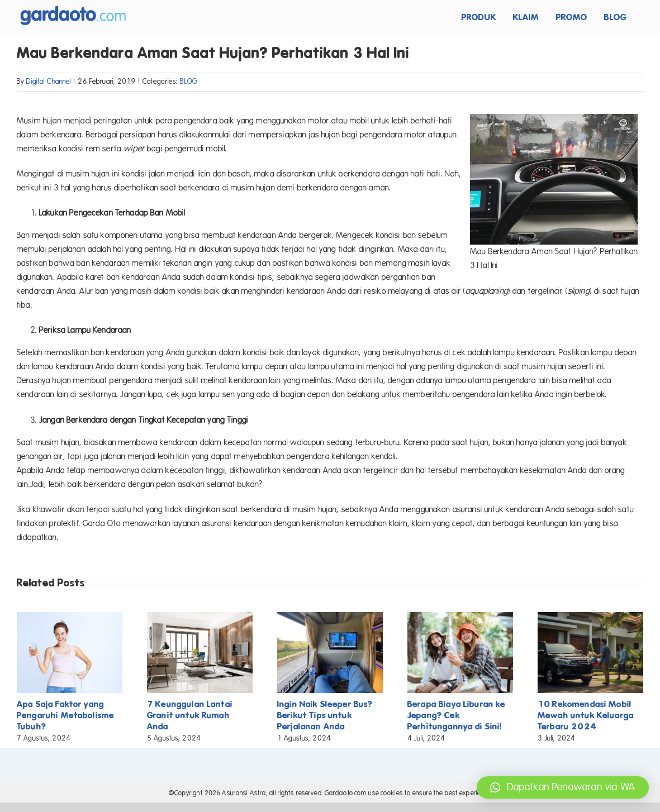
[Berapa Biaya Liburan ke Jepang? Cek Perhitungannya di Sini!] (460, 617)
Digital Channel (49, 82)
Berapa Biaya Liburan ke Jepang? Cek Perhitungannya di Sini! (456, 715)
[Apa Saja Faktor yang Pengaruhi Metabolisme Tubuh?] (70, 617)
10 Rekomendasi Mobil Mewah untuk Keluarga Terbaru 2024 (586, 715)
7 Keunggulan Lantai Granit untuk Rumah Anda (190, 715)
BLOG (189, 82)
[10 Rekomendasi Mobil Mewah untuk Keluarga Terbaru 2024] (590, 617)
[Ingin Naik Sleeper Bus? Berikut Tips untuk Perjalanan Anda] (330, 617)
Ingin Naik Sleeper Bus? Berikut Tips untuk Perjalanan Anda (325, 715)
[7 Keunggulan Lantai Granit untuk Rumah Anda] (200, 617)
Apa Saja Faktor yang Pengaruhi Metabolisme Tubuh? (65, 715)
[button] (563, 787)
